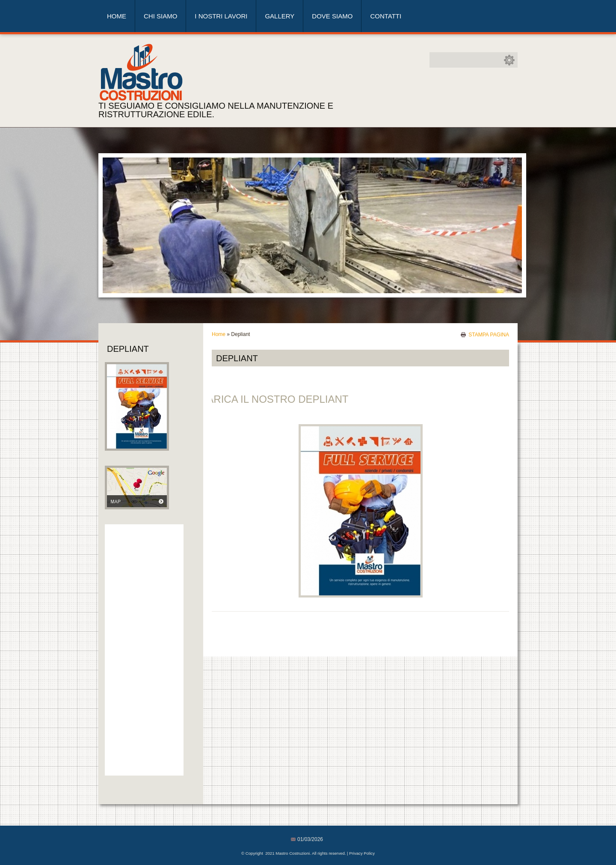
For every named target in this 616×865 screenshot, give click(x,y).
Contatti (386, 16)
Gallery (280, 16)
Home (117, 16)
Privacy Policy (362, 853)
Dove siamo (332, 16)
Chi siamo (160, 16)
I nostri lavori (221, 16)
